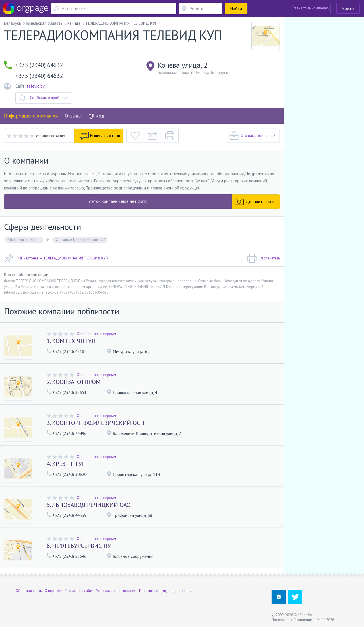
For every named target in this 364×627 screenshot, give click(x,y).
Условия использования (116, 591)
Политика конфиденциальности (165, 591)
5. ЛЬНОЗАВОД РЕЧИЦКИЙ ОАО (89, 505)
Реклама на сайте (79, 591)
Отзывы (73, 116)
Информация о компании (31, 116)
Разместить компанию (311, 8)
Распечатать (263, 258)
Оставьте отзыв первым (96, 334)
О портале (53, 591)
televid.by (36, 86)
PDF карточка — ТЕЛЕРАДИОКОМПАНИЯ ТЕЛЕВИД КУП (56, 258)
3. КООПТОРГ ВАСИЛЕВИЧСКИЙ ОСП (95, 423)
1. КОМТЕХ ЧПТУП (71, 341)
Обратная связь (29, 591)
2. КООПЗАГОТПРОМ (74, 382)
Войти (348, 8)
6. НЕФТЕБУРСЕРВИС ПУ (79, 546)
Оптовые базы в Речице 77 (80, 239)
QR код (96, 116)
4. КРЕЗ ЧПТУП (66, 464)
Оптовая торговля (25, 239)
